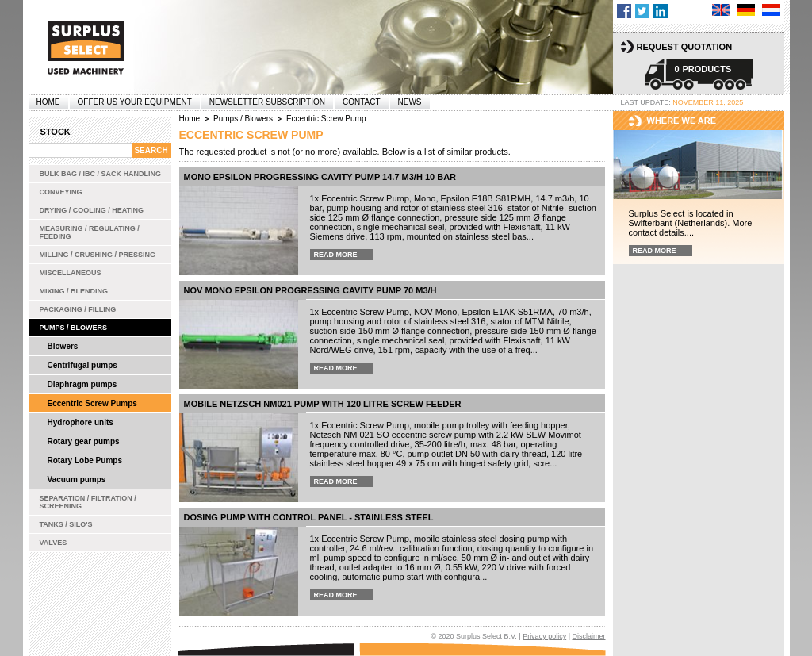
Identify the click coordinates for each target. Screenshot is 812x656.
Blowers (63, 346)
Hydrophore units (80, 422)
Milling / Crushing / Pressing (98, 255)
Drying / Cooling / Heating (92, 210)
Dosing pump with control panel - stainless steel (309, 517)
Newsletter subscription (267, 102)
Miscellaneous (71, 273)
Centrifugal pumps (82, 365)
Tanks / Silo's (66, 524)
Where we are (682, 121)
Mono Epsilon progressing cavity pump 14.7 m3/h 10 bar (320, 177)
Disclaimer (588, 636)
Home (48, 102)
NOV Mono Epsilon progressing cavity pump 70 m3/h (310, 290)
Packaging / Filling (78, 309)
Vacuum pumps (77, 480)
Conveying (61, 192)
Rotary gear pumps (84, 441)
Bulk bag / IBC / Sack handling (101, 174)
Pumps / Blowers (74, 328)
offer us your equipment (135, 102)
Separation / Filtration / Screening (88, 502)
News (410, 102)
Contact (362, 102)
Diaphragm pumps (82, 384)
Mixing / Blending (74, 291)
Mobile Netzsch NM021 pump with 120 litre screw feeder (323, 404)
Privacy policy (544, 636)
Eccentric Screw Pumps (92, 403)
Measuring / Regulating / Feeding (90, 232)
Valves (54, 543)
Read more (336, 255)
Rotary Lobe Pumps (85, 460)
